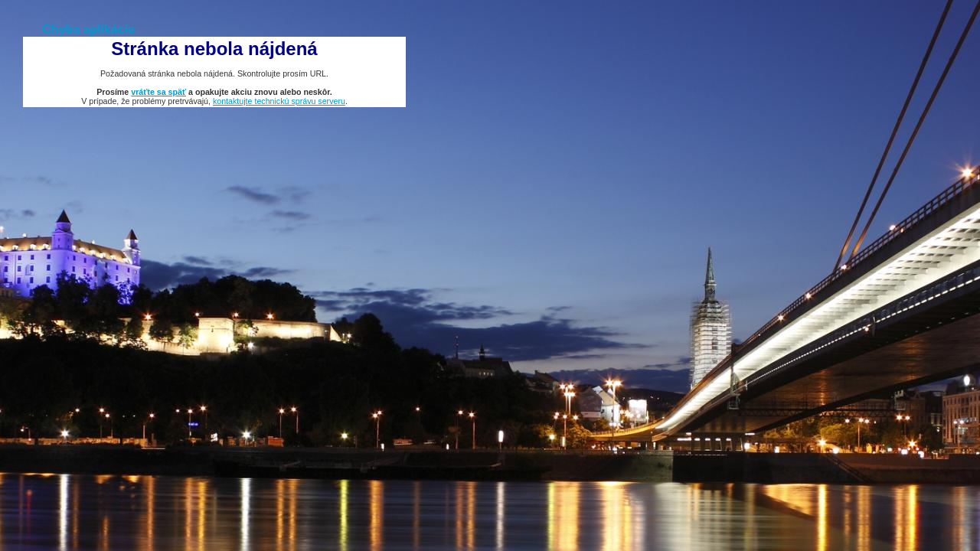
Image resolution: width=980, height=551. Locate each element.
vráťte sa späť (158, 92)
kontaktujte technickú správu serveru (279, 101)
